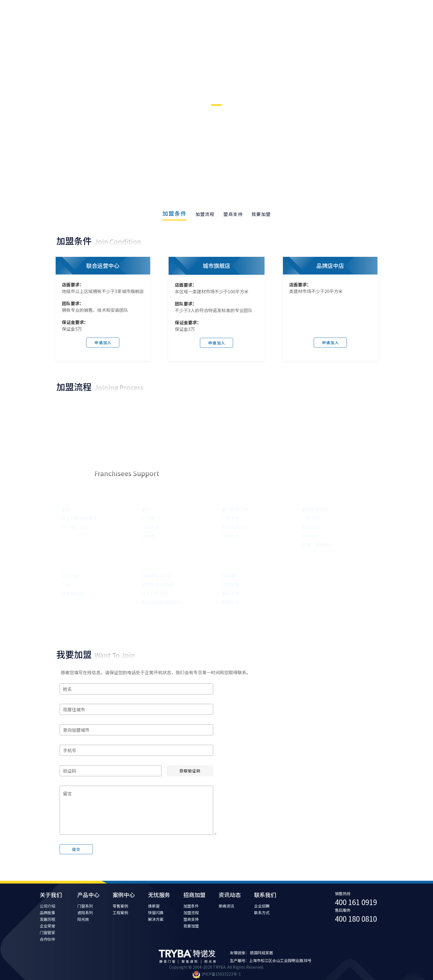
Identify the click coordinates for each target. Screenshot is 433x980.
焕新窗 (154, 906)
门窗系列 (85, 906)
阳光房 (83, 919)
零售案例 (120, 906)
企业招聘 (262, 906)
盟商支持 (233, 214)
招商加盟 (194, 895)
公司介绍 (47, 906)
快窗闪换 (156, 913)
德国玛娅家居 (262, 953)
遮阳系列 (85, 913)
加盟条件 (174, 213)
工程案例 (120, 913)
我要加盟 (261, 214)
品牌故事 (47, 913)
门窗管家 (47, 932)
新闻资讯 (226, 906)
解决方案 (156, 919)
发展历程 (47, 919)
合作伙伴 (47, 939)
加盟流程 (205, 214)
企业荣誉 (47, 926)
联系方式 (262, 913)
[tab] (174, 214)
